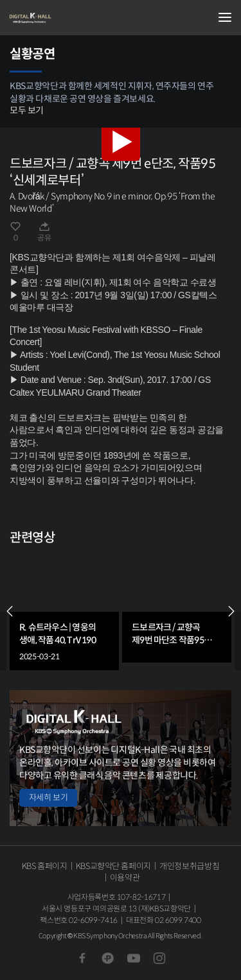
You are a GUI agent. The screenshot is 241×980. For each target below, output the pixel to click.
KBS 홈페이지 (45, 866)
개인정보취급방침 (189, 866)
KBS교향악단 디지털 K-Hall (74, 18)
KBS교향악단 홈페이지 (113, 866)
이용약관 (125, 878)
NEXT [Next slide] (231, 611)
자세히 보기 (48, 798)
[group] (64, 611)
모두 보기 (27, 110)
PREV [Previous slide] (10, 611)
